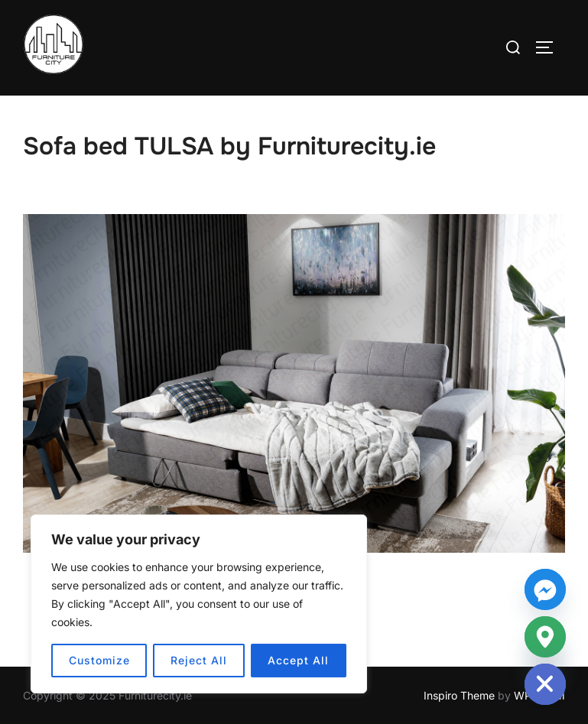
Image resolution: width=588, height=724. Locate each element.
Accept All (298, 660)
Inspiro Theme (459, 695)
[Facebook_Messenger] (545, 589)
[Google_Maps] (545, 637)
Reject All (199, 660)
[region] (199, 604)
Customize (99, 660)
